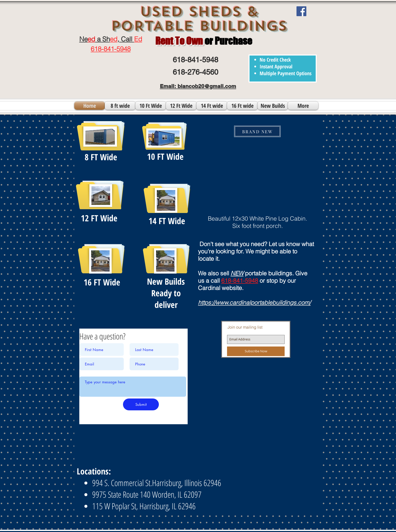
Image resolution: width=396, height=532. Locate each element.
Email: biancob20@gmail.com (198, 86)
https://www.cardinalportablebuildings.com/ (254, 302)
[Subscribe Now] (256, 351)
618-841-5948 (240, 281)
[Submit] (141, 404)
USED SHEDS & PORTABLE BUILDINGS (199, 19)
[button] (256, 174)
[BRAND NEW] (257, 131)
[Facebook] (301, 11)
